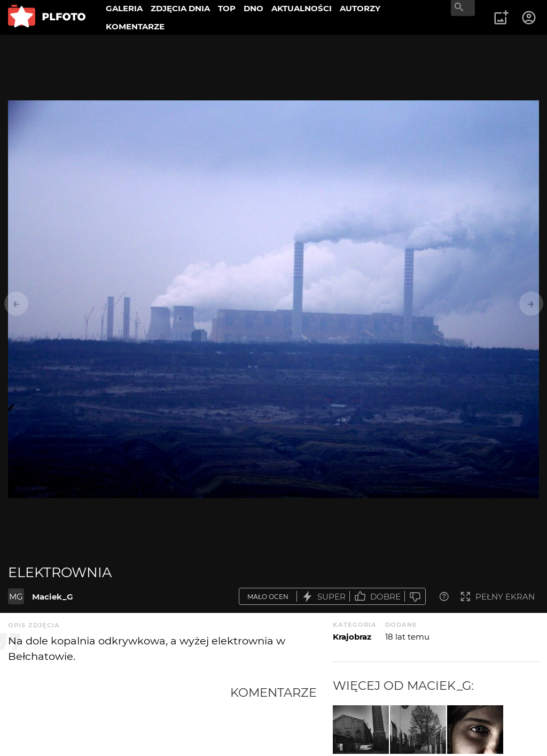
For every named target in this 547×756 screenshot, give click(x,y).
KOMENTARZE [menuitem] (135, 26)
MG (16, 597)
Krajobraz (352, 637)
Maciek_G (53, 597)
